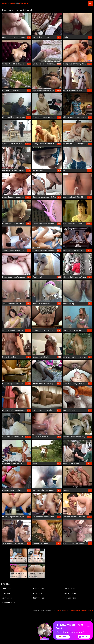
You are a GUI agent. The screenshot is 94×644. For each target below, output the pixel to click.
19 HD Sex (37, 593)
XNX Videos (7, 598)
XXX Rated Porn (70, 593)
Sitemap (59, 610)
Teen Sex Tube (70, 598)
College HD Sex (9, 602)
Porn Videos (7, 589)
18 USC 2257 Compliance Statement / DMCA (78, 610)
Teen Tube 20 (38, 598)
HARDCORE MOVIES (15, 3)
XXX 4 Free (7, 593)
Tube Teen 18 (38, 589)
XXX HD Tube (69, 589)
